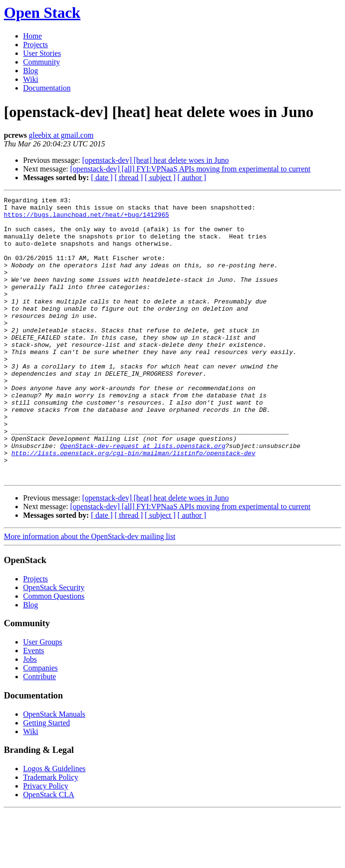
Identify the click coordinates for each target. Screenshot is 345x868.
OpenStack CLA (49, 851)
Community (41, 62)
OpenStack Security (54, 644)
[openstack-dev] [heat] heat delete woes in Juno (156, 160)
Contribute (39, 733)
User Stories (42, 53)
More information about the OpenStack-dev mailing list (89, 593)
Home (32, 36)
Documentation (47, 88)
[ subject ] (160, 178)
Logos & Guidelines (54, 825)
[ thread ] (129, 178)
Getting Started (46, 779)
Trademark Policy (51, 834)
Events (34, 707)
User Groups (43, 698)
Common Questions (54, 652)
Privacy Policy (46, 842)
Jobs (30, 716)
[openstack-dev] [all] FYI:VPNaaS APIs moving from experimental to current (190, 169)
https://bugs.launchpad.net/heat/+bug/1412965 (86, 219)
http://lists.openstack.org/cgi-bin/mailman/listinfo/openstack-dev (134, 505)
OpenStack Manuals (54, 770)
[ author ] (192, 178)
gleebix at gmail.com (61, 135)
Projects (36, 45)
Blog (31, 71)
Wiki (31, 79)
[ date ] (102, 178)
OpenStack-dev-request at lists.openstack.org (143, 496)
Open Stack (42, 13)
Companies (40, 724)
